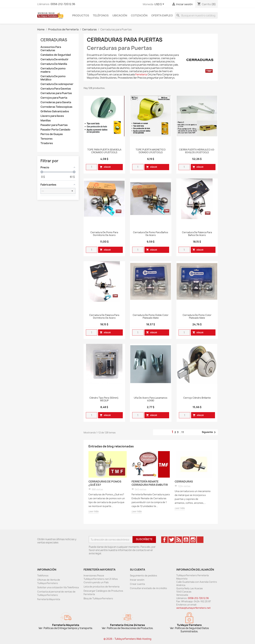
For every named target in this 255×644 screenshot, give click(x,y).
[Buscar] (196, 15)
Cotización (139, 15)
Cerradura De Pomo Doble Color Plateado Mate (151, 317)
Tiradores (47, 143)
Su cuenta (138, 570)
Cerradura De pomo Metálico (53, 78)
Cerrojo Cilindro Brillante (197, 398)
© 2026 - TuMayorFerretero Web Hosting (127, 639)
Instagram (193, 540)
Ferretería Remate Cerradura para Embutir (150, 483)
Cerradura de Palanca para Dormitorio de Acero (104, 317)
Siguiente (209, 432)
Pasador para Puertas (54, 125)
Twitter (172, 540)
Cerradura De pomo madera (53, 70)
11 (183, 432)
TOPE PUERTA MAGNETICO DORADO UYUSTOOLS (151, 151)
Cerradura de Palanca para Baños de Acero (197, 234)
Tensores (47, 139)
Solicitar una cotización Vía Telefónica (58, 587)
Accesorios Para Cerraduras (51, 49)
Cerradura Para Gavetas (56, 89)
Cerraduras (54, 40)
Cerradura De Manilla (54, 64)
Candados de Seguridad (56, 55)
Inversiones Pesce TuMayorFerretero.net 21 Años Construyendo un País (101, 579)
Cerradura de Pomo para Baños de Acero (151, 234)
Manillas (46, 120)
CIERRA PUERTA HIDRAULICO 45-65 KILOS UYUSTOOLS (197, 151)
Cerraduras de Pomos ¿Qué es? (105, 483)
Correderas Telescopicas (56, 107)
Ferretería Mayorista (49, 599)
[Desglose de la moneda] (160, 4)
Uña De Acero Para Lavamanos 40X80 (151, 399)
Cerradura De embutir (54, 59)
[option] (108, 483)
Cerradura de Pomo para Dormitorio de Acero (104, 234)
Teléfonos (101, 15)
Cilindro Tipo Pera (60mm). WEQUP (104, 399)
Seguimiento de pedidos (144, 576)
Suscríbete (144, 539)
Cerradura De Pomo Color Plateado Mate (197, 317)
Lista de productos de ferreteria (101, 587)
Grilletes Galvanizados (55, 111)
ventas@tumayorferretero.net (193, 608)
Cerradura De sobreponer (57, 84)
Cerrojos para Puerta (54, 98)
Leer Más (94, 511)
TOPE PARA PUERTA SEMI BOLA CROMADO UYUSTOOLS (104, 151)
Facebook (164, 540)
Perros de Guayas (52, 134)
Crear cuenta (137, 584)
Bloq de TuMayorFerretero (98, 598)
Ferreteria (141, 75)
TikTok (200, 540)
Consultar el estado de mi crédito (148, 588)
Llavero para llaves (52, 116)
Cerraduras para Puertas (56, 93)
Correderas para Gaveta (56, 102)
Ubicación (120, 15)
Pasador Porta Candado (55, 130)
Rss (179, 540)
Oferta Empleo (162, 15)
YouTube (186, 540)
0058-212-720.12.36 (63, 4)
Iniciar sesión (137, 580)
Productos (81, 15)
